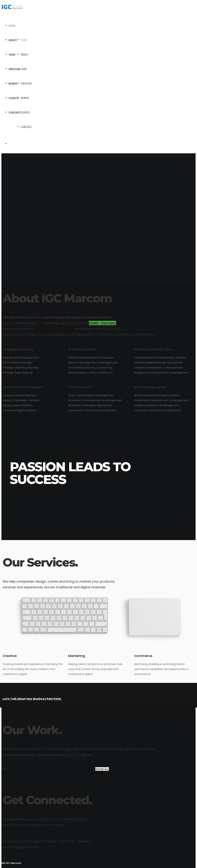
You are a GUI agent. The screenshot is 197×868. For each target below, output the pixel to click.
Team (24, 69)
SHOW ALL (102, 769)
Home (24, 40)
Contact (26, 127)
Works (25, 98)
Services (26, 83)
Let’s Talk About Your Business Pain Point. (32, 699)
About (25, 54)
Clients (25, 112)
